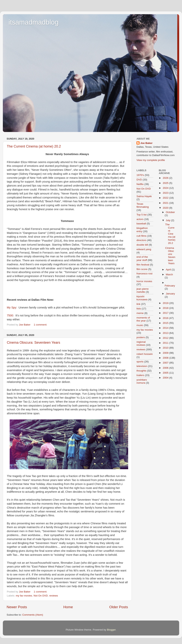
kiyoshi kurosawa (142, 298)
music (140, 325)
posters (141, 337)
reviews (54, 596)
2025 (166, 183)
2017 (166, 313)
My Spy (12, 308)
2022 (166, 198)
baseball (141, 224)
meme (140, 313)
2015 (166, 323)
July (169, 220)
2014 (166, 328)
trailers (140, 375)
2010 (166, 348)
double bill (142, 245)
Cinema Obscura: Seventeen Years (33, 343)
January (170, 294)
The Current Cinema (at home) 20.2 (34, 146)
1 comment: (41, 325)
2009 (166, 353)
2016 (166, 318)
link (138, 304)
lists (139, 309)
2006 (166, 368)
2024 (166, 188)
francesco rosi (144, 274)
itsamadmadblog (34, 22)
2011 (166, 343)
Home (68, 607)
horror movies (144, 281)
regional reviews (141, 343)
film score (142, 269)
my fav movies (24, 596)
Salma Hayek (144, 196)
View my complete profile (151, 160)
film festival (143, 265)
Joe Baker (146, 143)
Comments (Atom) (33, 615)
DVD (139, 180)
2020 (166, 208)
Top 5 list (142, 215)
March (169, 274)
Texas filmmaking (143, 205)
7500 (10, 315)
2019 (166, 303)
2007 (166, 363)
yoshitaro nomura (142, 381)
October (170, 212)
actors (140, 219)
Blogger (111, 630)
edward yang (144, 249)
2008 (166, 358)
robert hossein (145, 354)
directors (141, 240)
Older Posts (119, 607)
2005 (166, 373)
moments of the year (143, 319)
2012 (166, 338)
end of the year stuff (142, 258)
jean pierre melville (143, 290)
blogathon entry (142, 230)
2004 (166, 378)
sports (140, 362)
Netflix (140, 184)
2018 (166, 308)
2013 (166, 333)
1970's (140, 175)
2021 (166, 203)
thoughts (141, 371)
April (169, 270)
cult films (142, 236)
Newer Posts (17, 607)
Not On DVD (41, 596)
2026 (166, 178)
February (170, 286)
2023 (166, 193)
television (142, 366)
